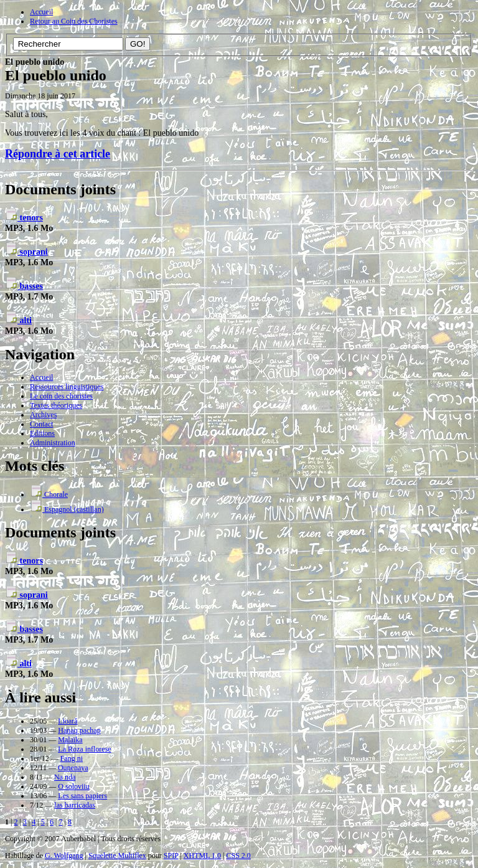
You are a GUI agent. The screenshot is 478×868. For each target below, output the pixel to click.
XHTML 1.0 (202, 856)
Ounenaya (73, 768)
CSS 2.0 (238, 856)
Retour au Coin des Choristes (74, 21)
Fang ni (72, 758)
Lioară (68, 721)
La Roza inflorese (84, 749)
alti (18, 320)
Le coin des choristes (61, 396)
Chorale (49, 494)
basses (24, 286)
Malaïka (70, 740)
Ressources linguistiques (67, 387)
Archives (43, 415)
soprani (26, 252)
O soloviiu (73, 786)
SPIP (171, 856)
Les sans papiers (82, 796)
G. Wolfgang (64, 856)
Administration (53, 443)
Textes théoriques (56, 405)
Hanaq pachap (79, 730)
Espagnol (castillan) (67, 509)
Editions (42, 433)
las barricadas (75, 805)
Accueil (41, 12)
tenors (24, 217)
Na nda (65, 777)
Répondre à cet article (58, 154)
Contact (41, 424)
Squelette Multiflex (117, 856)
